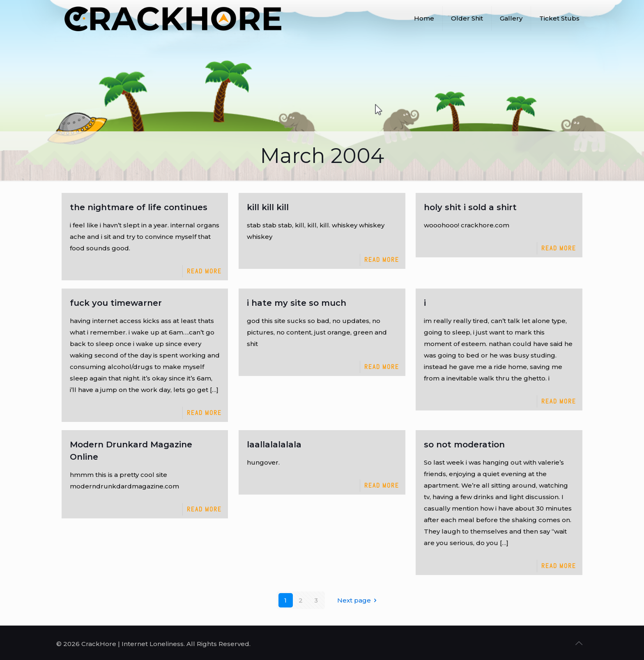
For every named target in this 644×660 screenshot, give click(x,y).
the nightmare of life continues (139, 207)
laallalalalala (274, 445)
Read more (204, 271)
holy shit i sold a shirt (470, 207)
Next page (358, 600)
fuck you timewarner (116, 303)
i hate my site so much (297, 303)
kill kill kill (268, 207)
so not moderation (464, 445)
